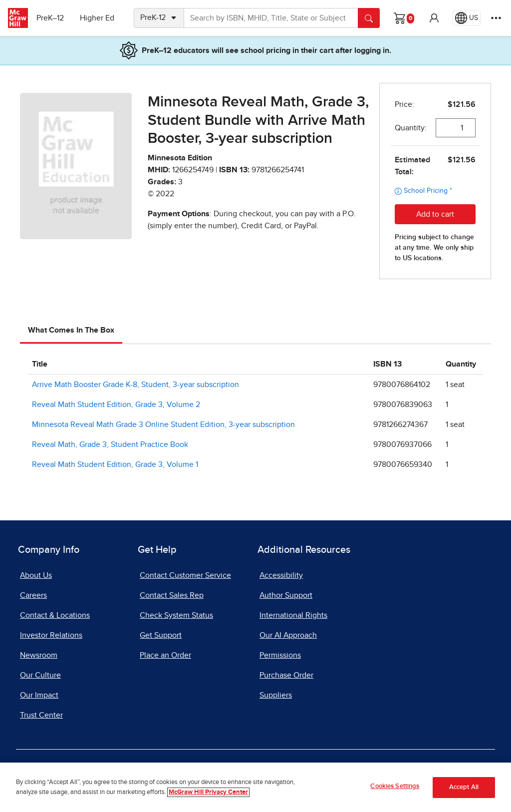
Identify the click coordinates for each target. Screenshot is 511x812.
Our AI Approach (288, 635)
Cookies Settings (395, 786)
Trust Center (41, 715)
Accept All (464, 787)
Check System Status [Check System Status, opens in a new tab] (176, 615)
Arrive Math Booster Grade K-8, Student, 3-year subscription (135, 385)
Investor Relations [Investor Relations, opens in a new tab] (51, 635)
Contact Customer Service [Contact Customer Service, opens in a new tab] (185, 575)
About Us (36, 575)
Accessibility (281, 575)
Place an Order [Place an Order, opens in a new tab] (165, 655)
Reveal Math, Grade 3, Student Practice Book (110, 444)
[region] (255, 787)
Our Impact (39, 695)
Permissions (280, 655)
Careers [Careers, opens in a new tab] (33, 595)
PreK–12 (54, 18)
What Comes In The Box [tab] (71, 330)
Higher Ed (101, 18)
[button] (434, 18)
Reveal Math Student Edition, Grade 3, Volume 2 (116, 405)
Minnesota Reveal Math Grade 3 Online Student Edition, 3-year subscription (163, 424)
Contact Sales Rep (172, 595)
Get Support (161, 635)
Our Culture (40, 675)
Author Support (286, 595)
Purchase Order (286, 675)
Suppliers (276, 695)
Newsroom (39, 655)
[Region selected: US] (467, 18)
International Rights (293, 615)
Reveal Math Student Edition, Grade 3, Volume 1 (115, 464)
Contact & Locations (55, 615)
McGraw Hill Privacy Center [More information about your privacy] (208, 792)
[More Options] (496, 18)
